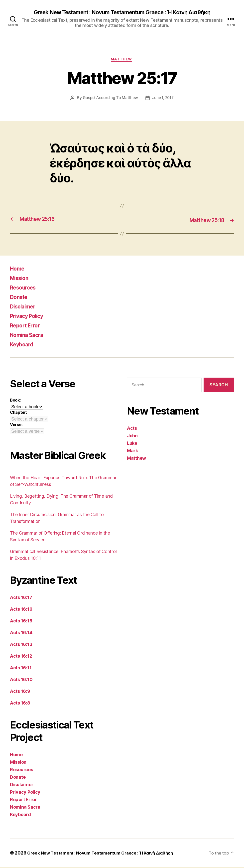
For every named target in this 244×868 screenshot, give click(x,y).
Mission (21, 279)
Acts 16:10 (21, 680)
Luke (132, 444)
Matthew (122, 60)
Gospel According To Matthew (109, 99)
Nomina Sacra (29, 336)
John (132, 436)
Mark (132, 451)
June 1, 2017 (163, 99)
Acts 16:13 (21, 645)
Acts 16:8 (20, 704)
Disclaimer (25, 307)
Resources (25, 288)
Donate (20, 298)
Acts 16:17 (21, 598)
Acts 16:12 (21, 657)
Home (18, 269)
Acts (132, 429)
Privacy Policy (29, 317)
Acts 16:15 (21, 622)
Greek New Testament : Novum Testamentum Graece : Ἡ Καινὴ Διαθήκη (122, 12)
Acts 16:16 (21, 610)
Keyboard (24, 345)
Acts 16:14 (21, 634)
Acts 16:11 (21, 669)
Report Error (27, 326)
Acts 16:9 (20, 692)
